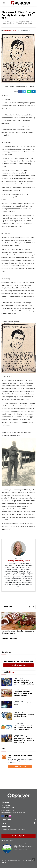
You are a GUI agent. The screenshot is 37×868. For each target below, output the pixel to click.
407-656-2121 (10, 810)
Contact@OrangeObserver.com (15, 813)
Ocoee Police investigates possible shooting (24, 715)
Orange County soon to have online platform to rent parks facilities (23, 727)
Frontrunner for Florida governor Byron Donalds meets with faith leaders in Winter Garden (24, 740)
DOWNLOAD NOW (20, 767)
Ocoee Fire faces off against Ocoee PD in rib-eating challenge (18, 632)
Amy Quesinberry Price (10, 30)
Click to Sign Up (18, 665)
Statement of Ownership (20, 849)
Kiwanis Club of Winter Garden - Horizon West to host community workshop (24, 682)
